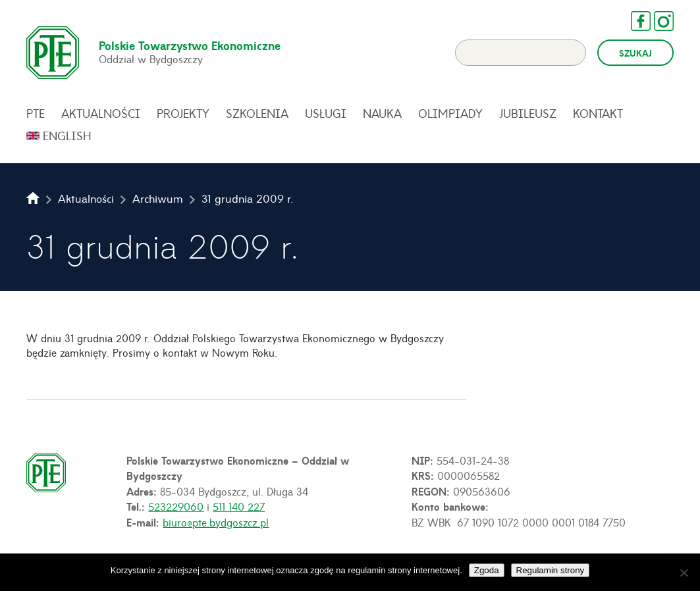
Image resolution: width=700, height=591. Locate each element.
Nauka (382, 113)
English (67, 136)
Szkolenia (257, 113)
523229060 (176, 506)
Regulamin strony (551, 570)
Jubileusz (528, 113)
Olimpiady (450, 113)
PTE (36, 113)
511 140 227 (239, 506)
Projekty (183, 113)
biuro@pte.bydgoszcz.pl (216, 522)
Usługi (326, 113)
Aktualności (101, 113)
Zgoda (487, 570)
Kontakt (598, 113)
